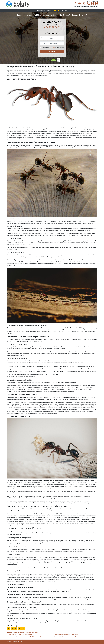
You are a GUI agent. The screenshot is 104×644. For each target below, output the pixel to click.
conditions (52, 48)
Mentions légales (17, 642)
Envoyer (52, 52)
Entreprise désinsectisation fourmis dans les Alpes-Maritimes (23, 632)
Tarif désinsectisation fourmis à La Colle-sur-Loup (68, 634)
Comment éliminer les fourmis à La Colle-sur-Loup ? (68, 637)
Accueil (9, 642)
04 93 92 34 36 (87, 4)
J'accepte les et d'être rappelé (53, 48)
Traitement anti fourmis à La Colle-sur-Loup (20, 634)
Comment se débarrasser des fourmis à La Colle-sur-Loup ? (25, 637)
